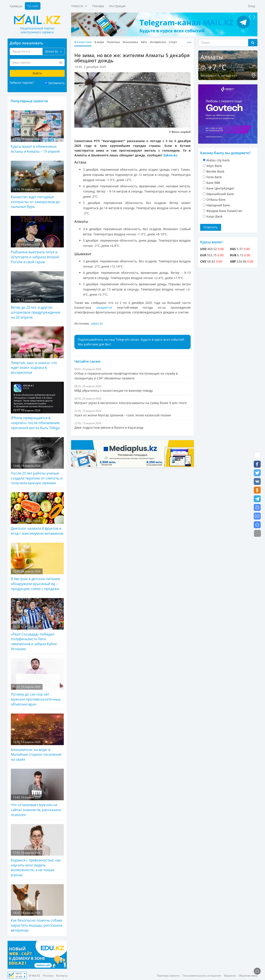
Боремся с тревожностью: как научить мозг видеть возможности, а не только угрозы (37, 851)
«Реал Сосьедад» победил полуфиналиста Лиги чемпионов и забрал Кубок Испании (37, 625)
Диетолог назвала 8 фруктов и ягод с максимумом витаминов (37, 514)
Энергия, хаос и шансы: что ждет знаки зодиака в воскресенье (37, 351)
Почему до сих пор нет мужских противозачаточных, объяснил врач (37, 682)
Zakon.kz (170, 155)
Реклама (98, 6)
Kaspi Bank (214, 216)
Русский (33, 6)
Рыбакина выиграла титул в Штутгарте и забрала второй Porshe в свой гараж (37, 240)
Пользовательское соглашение (202, 976)
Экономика (130, 42)
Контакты (62, 976)
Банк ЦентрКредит (220, 188)
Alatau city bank (218, 160)
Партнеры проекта (168, 976)
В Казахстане (83, 42)
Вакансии (230, 976)
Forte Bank (214, 177)
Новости (79, 6)
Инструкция (117, 6)
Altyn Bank (214, 166)
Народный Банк (218, 205)
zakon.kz (97, 323)
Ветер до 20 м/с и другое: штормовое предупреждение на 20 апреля (37, 295)
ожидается (104, 307)
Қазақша (16, 6)
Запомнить (56, 83)
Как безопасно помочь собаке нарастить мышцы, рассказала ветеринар (37, 908)
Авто (144, 42)
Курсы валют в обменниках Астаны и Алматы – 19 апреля (37, 132)
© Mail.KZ (34, 976)
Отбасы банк (216, 200)
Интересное (158, 42)
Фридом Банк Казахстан (224, 211)
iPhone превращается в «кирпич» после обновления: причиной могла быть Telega (37, 406)
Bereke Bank (215, 171)
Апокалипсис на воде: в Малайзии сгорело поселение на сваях (37, 738)
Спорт (173, 42)
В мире (99, 42)
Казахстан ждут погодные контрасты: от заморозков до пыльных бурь (37, 185)
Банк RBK (213, 183)
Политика (113, 42)
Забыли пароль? (22, 83)
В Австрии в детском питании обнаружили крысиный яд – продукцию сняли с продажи (37, 567)
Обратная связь (248, 976)
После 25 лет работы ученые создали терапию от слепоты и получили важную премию (37, 461)
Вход (252, 6)
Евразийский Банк (220, 194)
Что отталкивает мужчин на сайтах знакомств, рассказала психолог (37, 793)
